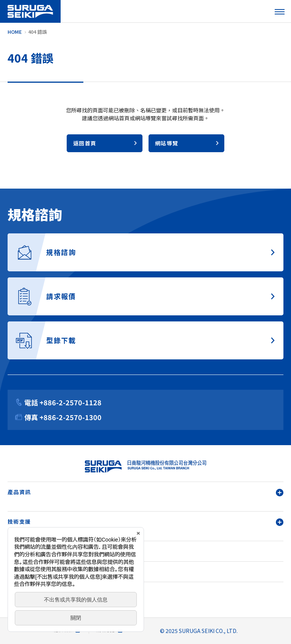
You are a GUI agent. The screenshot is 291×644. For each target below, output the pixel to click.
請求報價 (19, 592)
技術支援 (145, 522)
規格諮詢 (19, 572)
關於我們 (19, 551)
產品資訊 (145, 492)
